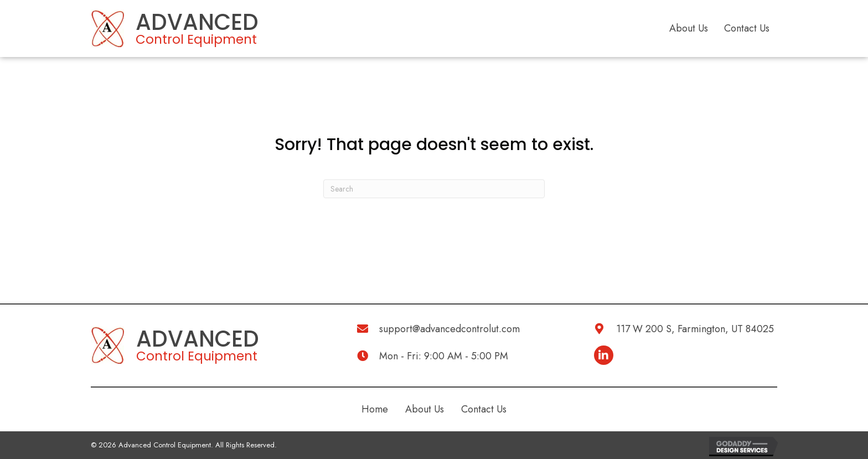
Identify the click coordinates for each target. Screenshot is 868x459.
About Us (689, 28)
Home (375, 409)
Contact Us (747, 28)
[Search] (434, 189)
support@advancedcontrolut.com (449, 329)
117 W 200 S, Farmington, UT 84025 (695, 329)
